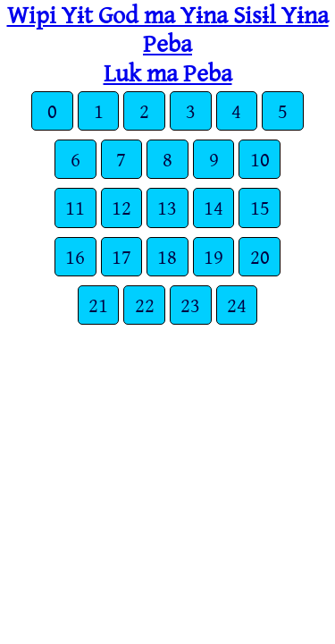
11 (75, 207)
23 (190, 305)
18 (167, 256)
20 (260, 256)
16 (75, 256)
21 (98, 305)
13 (167, 207)
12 (121, 207)
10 (260, 159)
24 (237, 305)
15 (260, 207)
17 (121, 256)
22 (145, 305)
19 (214, 256)
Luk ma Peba (168, 72)
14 (214, 207)
